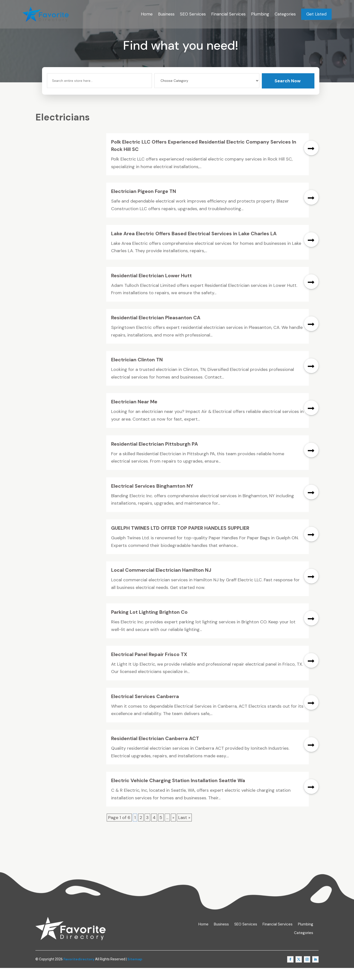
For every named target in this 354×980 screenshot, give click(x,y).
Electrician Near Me (134, 414)
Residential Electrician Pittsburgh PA (155, 456)
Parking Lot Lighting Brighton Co (149, 624)
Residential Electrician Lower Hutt (151, 288)
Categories (285, 14)
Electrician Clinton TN (137, 372)
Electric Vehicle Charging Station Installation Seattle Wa (178, 792)
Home (147, 14)
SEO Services (193, 14)
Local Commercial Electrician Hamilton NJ (161, 582)
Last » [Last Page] (184, 830)
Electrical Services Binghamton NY (152, 498)
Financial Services (228, 14)
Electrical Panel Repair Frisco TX (149, 666)
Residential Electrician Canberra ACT (155, 750)
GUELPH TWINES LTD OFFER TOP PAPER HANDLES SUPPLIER (180, 540)
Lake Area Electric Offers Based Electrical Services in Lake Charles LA (194, 245)
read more (311, 160)
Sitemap (135, 971)
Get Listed (316, 14)
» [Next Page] (173, 830)
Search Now (288, 93)
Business (166, 14)
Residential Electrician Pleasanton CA (156, 330)
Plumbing (260, 14)
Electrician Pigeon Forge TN (144, 203)
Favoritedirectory (79, 971)
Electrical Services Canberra (145, 708)
